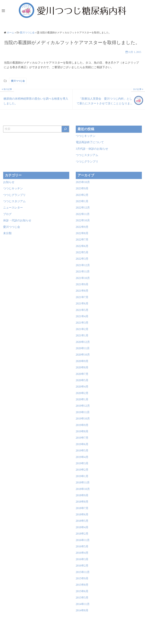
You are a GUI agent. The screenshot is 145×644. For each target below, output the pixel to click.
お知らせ (9, 182)
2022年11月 (83, 214)
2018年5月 (82, 521)
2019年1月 (82, 476)
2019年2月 (82, 470)
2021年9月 (82, 284)
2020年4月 (82, 387)
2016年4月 (82, 553)
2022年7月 (82, 240)
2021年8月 (82, 291)
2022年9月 (82, 227)
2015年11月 (83, 572)
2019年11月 (83, 412)
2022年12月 (83, 208)
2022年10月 (83, 220)
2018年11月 (83, 482)
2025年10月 (83, 182)
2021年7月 (82, 297)
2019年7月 (82, 438)
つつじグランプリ (87, 162)
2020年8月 (82, 367)
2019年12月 (83, 406)
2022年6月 (82, 246)
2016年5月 (82, 546)
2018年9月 (82, 495)
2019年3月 (82, 463)
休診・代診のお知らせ (17, 220)
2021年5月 (82, 310)
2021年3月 (82, 323)
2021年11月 (83, 271)
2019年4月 (82, 457)
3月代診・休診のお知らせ (92, 149)
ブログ (7, 214)
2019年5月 (82, 451)
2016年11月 (83, 540)
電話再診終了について (90, 142)
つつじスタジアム (87, 155)
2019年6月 (82, 444)
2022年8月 (82, 233)
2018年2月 (82, 534)
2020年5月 (82, 380)
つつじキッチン (86, 136)
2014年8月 (82, 610)
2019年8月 (82, 431)
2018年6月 (82, 514)
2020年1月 (82, 399)
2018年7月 (82, 508)
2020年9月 (82, 361)
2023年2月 (82, 195)
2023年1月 (82, 201)
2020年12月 (83, 342)
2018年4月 (82, 527)
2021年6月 (82, 303)
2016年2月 (82, 566)
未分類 (7, 233)
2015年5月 (82, 598)
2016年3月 (82, 559)
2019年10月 (83, 419)
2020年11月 (83, 348)
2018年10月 (83, 489)
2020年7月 (82, 374)
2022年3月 (82, 259)
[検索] (65, 129)
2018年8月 (82, 502)
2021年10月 (83, 278)
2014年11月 (83, 604)
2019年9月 (82, 425)
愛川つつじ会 (18, 81)
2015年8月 (82, 585)
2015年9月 (82, 578)
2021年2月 (82, 329)
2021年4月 (82, 316)
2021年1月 (82, 335)
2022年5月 (82, 252)
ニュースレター (13, 208)
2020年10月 (83, 355)
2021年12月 (83, 265)
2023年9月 (82, 188)
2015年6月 (82, 591)
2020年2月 (82, 393)
